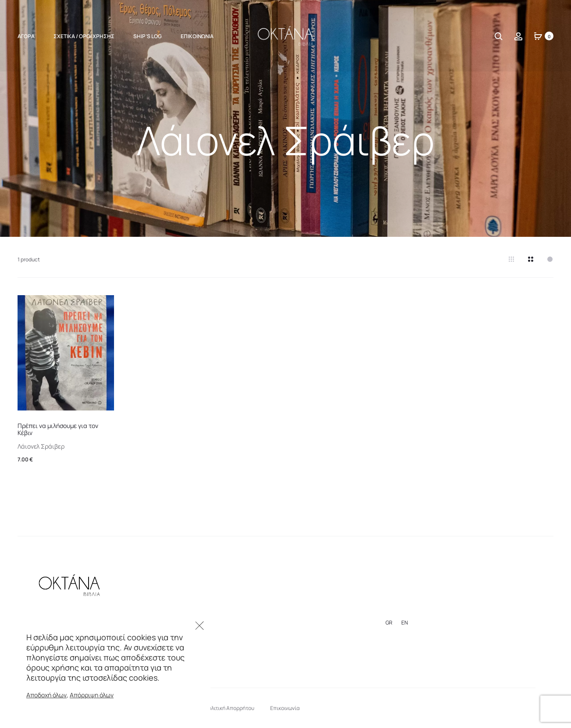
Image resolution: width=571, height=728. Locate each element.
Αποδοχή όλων (46, 695)
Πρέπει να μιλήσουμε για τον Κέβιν (58, 429)
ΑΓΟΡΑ (26, 36)
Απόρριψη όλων (92, 695)
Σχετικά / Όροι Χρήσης (84, 36)
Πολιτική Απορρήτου (230, 708)
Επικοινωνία (197, 36)
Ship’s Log (148, 36)
